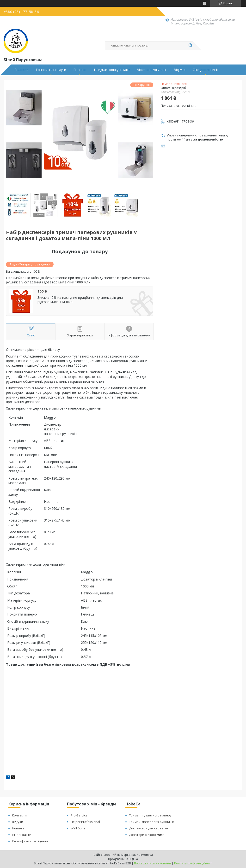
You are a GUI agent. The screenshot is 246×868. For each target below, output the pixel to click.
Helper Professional (85, 822)
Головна (21, 70)
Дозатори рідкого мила (147, 835)
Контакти (19, 815)
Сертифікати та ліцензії (30, 841)
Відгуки (180, 70)
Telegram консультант (112, 70)
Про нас (80, 70)
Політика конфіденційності (193, 863)
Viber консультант (152, 70)
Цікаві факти (22, 835)
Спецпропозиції (205, 70)
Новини (18, 828)
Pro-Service (79, 815)
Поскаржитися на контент (153, 863)
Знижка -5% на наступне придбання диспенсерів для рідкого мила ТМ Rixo (80, 300)
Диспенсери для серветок (149, 828)
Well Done (78, 828)
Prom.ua (147, 855)
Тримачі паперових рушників (152, 822)
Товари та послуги (51, 70)
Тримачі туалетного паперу (150, 815)
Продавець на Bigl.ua (123, 859)
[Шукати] (190, 46)
